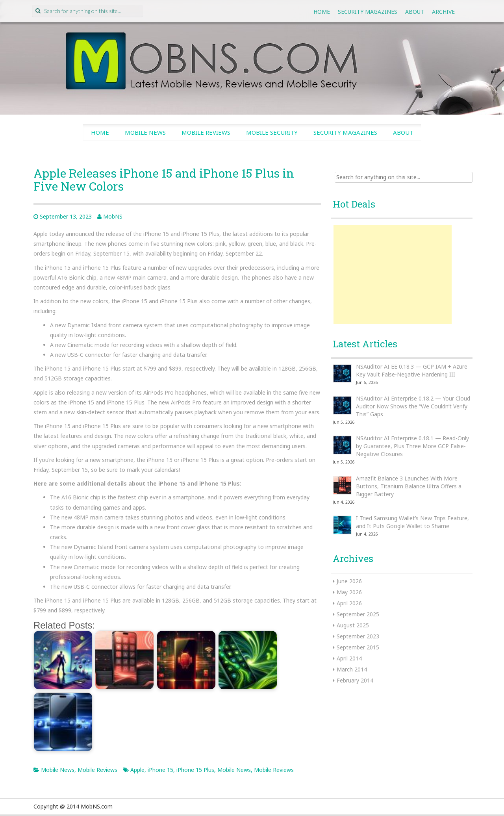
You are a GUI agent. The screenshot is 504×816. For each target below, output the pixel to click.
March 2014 (352, 669)
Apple (137, 770)
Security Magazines (368, 12)
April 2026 (349, 603)
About (415, 12)
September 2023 (358, 636)
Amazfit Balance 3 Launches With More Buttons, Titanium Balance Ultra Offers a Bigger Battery (409, 486)
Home (322, 12)
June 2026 (349, 581)
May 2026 (349, 592)
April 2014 (349, 658)
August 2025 (353, 625)
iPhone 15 (160, 770)
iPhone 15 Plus (195, 770)
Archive (443, 12)
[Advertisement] (393, 274)
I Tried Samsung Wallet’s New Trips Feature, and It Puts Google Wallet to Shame (412, 522)
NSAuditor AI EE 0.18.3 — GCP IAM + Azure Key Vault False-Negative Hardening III (412, 370)
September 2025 (358, 614)
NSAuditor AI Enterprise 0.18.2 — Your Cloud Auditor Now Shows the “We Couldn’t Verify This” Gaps (413, 406)
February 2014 (355, 680)
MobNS (113, 216)
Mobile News (145, 132)
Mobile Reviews (206, 132)
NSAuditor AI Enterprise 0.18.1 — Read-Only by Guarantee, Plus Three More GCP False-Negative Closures (412, 446)
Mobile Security (272, 132)
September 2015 (358, 647)
